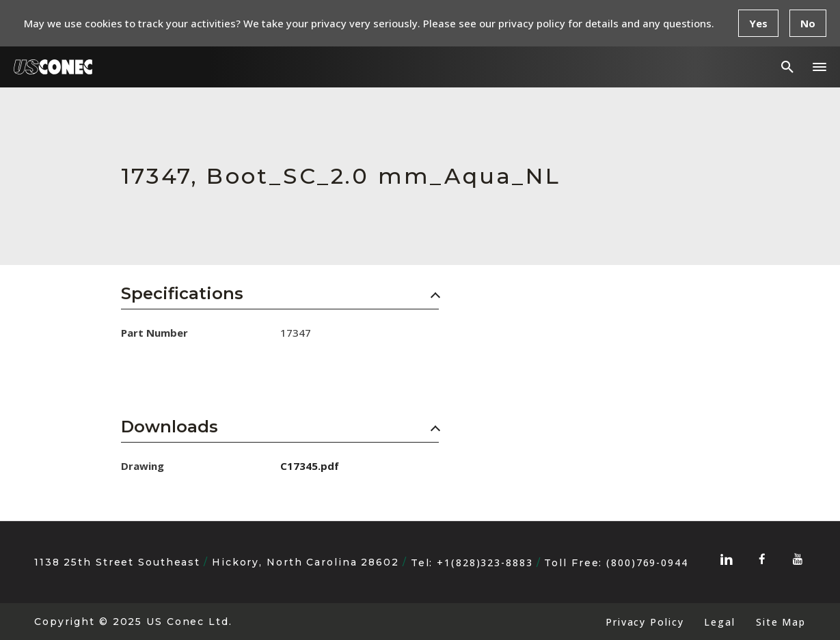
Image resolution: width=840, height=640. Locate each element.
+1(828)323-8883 (485, 562)
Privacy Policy (645, 622)
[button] (819, 67)
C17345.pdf (310, 466)
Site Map (781, 622)
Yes (758, 23)
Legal (719, 622)
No (808, 23)
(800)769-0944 (647, 562)
